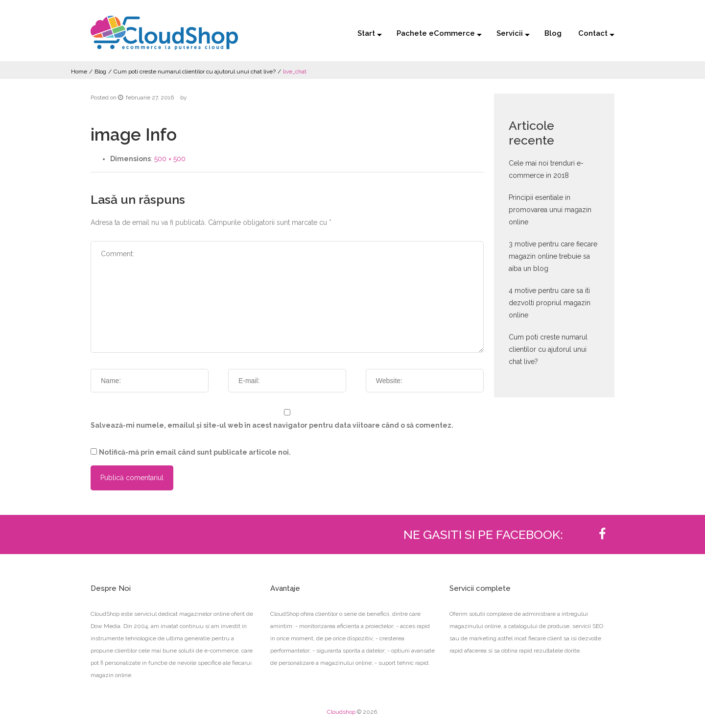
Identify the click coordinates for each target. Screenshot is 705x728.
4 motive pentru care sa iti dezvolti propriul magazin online (550, 303)
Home (79, 72)
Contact (593, 33)
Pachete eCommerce (436, 33)
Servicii (510, 33)
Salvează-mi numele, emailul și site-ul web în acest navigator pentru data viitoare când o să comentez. (272, 425)
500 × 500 (170, 159)
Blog (553, 33)
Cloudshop (341, 712)
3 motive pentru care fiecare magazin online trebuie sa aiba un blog (553, 256)
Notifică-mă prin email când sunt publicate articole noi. (195, 452)
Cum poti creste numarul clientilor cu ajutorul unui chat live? (195, 72)
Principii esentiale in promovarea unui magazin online (550, 210)
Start (366, 33)
